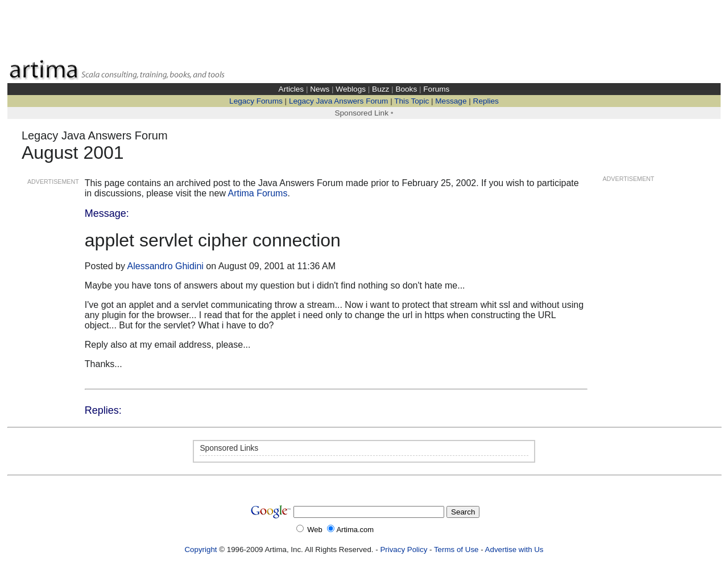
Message (451, 101)
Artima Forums (258, 193)
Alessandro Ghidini (166, 266)
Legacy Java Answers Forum (339, 101)
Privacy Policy (404, 549)
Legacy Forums (256, 101)
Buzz (380, 89)
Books (406, 89)
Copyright (200, 549)
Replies (486, 101)
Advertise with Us (514, 549)
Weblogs (351, 89)
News (320, 89)
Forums (436, 89)
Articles (291, 89)
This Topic (411, 101)
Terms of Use (456, 549)
